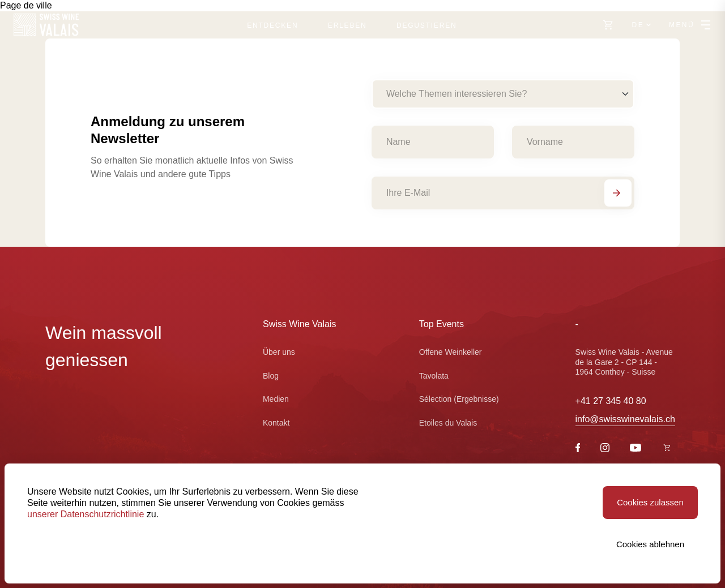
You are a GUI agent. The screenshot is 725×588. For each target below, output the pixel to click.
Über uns (279, 352)
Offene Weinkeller (451, 352)
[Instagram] (605, 449)
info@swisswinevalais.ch (625, 419)
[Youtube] (636, 448)
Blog (271, 376)
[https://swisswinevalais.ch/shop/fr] (667, 448)
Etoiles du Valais (448, 423)
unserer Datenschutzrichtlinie (86, 514)
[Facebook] (578, 449)
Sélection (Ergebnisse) (459, 399)
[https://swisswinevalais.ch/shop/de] (608, 25)
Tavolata (434, 376)
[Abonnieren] (618, 193)
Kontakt (276, 423)
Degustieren (427, 25)
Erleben (347, 25)
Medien (276, 399)
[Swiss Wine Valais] (46, 25)
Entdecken (272, 25)
